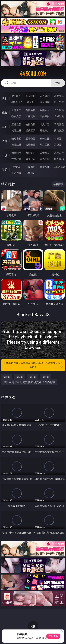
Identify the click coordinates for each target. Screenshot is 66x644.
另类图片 (59, 145)
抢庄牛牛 (59, 102)
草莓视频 (45, 167)
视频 (5, 113)
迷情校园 (16, 159)
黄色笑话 (45, 159)
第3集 (33, 377)
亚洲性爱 (16, 124)
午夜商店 (30, 167)
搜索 (58, 83)
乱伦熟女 (45, 130)
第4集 (46, 377)
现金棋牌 (45, 102)
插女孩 (16, 167)
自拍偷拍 (30, 110)
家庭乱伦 (30, 153)
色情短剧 (30, 173)
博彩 (5, 99)
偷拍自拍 (30, 124)
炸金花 (30, 102)
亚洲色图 (30, 138)
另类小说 (30, 159)
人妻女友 (45, 153)
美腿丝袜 (16, 145)
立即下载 (53, 636)
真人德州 (30, 96)
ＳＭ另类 (59, 116)
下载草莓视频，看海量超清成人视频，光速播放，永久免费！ (33, 365)
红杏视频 (16, 173)
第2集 (20, 377)
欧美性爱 (59, 124)
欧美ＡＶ (45, 110)
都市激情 (16, 153)
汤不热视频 (59, 167)
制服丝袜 (16, 130)
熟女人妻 (16, 116)
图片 (5, 141)
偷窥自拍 (16, 138)
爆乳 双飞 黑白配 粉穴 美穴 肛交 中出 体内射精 (29, 382)
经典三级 (30, 130)
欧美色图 (45, 138)
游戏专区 (59, 96)
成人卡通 (45, 124)
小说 (5, 155)
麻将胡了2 (16, 102)
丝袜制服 (30, 116)
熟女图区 (45, 145)
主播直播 (45, 116)
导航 (5, 169)
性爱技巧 (59, 159)
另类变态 (59, 130)
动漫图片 (59, 138)
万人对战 (45, 96)
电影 (5, 127)
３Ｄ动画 (59, 110)
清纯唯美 (30, 145)
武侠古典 (59, 153)
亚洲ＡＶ (16, 110)
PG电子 (16, 96)
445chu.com (33, 74)
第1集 (7, 377)
